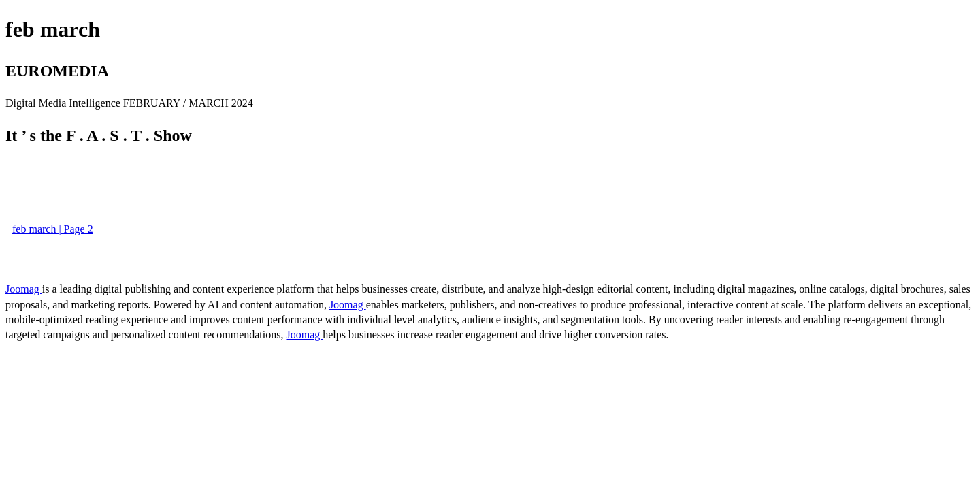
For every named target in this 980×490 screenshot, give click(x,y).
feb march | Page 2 (53, 229)
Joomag (24, 289)
